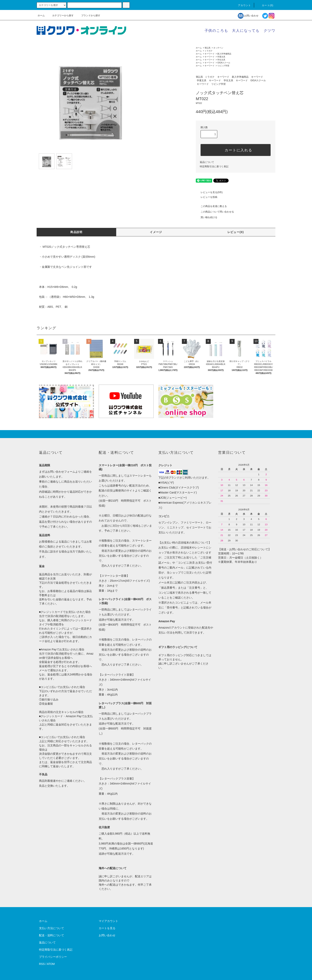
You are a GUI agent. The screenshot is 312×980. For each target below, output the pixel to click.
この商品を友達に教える (211, 206)
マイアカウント (108, 921)
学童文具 (221, 57)
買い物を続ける (207, 217)
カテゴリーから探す (60, 15)
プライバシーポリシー (53, 957)
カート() (265, 5)
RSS (42, 964)
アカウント (242, 5)
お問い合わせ (248, 16)
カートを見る (107, 928)
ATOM (51, 964)
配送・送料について (52, 935)
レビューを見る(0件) (209, 192)
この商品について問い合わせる (215, 212)
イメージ (156, 232)
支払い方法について (52, 928)
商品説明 (76, 232)
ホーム (41, 15)
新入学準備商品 (224, 54)
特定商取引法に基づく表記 (214, 166)
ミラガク (209, 51)
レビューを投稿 (207, 197)
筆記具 (208, 48)
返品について (207, 162)
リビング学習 (223, 66)
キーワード (210, 54)
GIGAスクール (224, 63)
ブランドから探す (88, 15)
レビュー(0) (236, 232)
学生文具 (221, 60)
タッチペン (218, 48)
